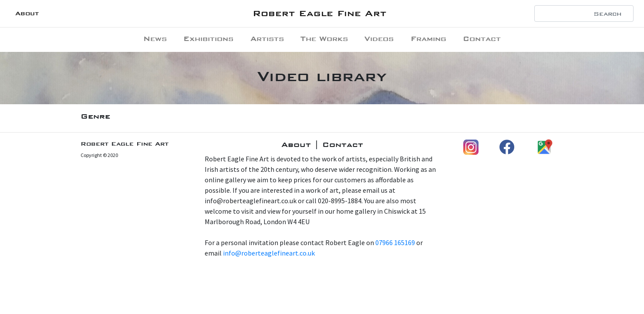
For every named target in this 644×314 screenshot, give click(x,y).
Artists (267, 39)
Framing (428, 39)
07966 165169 (395, 242)
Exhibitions (208, 39)
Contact (482, 39)
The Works (324, 39)
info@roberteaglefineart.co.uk (269, 253)
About (27, 13)
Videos (379, 39)
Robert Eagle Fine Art (319, 13)
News (155, 39)
